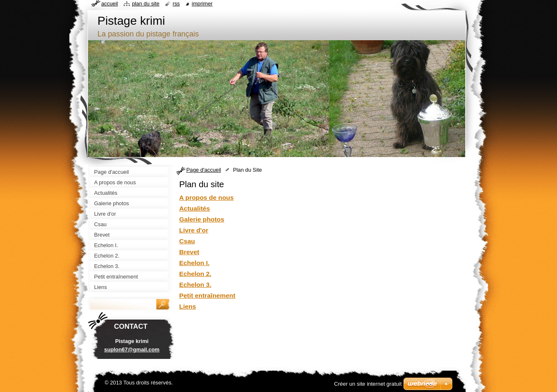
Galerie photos (202, 219)
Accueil (110, 4)
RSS (176, 4)
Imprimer (202, 4)
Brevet (189, 252)
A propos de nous (207, 197)
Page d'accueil (204, 170)
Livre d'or (194, 230)
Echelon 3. (196, 285)
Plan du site (146, 4)
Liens (188, 306)
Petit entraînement (207, 295)
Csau (187, 241)
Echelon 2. (196, 274)
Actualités (195, 208)
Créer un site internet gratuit (368, 384)
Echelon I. (195, 263)
